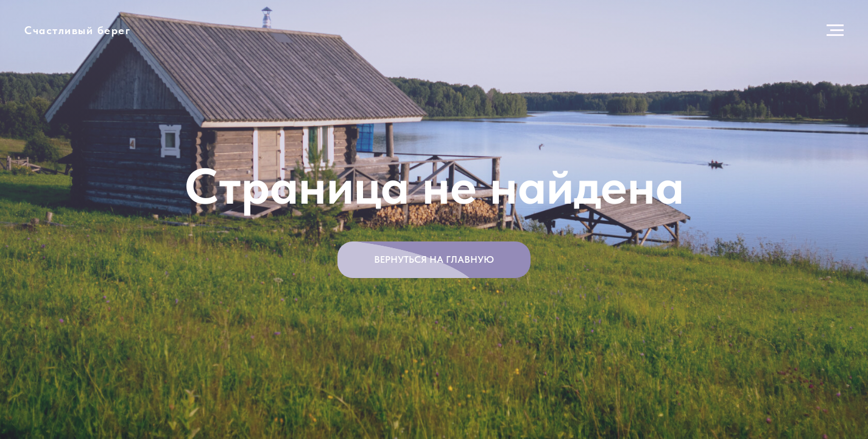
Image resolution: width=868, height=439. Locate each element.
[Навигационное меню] (835, 30)
